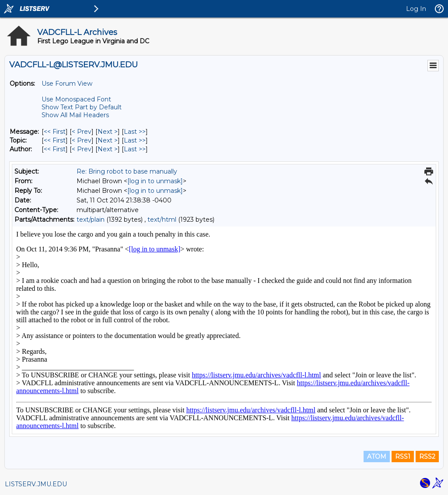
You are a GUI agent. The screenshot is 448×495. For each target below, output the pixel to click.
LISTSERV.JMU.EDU (36, 484)
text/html (162, 220)
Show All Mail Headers (75, 115)
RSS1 (403, 457)
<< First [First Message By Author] (55, 149)
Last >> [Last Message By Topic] (135, 140)
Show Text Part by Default (82, 107)
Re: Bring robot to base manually (127, 171)
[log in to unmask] (155, 181)
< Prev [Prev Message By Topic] (82, 140)
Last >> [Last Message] (135, 132)
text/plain (91, 220)
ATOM (377, 457)
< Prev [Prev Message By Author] (82, 149)
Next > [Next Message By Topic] (108, 140)
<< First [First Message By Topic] (55, 140)
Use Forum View (67, 84)
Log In (416, 9)
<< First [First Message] (55, 132)
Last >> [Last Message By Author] (135, 149)
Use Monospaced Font (76, 99)
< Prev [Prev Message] (82, 132)
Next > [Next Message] (108, 132)
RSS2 (427, 457)
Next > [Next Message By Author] (108, 149)
